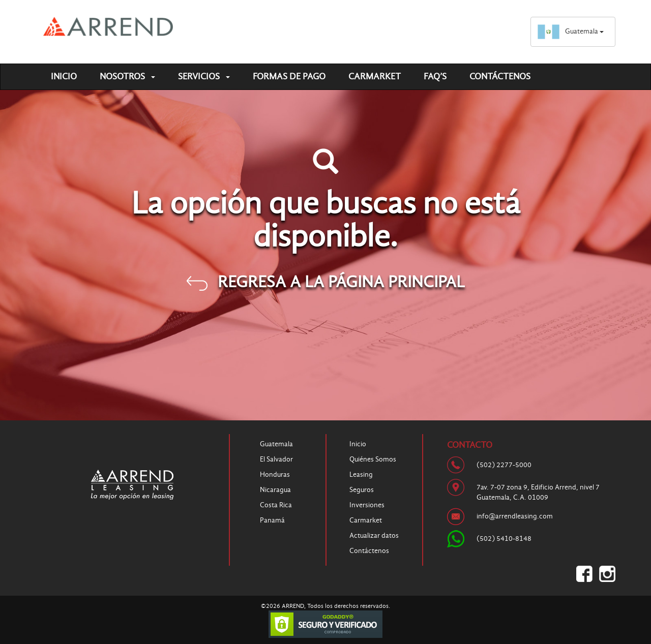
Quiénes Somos (373, 459)
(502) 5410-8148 (504, 539)
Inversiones (367, 505)
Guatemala (570, 31)
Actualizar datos (374, 535)
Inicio (64, 76)
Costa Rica (276, 505)
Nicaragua (275, 490)
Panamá (272, 520)
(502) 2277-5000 (504, 465)
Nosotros (127, 76)
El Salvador (276, 459)
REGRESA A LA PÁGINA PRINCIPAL (326, 282)
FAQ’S (435, 76)
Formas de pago (289, 76)
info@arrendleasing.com (515, 516)
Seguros (362, 490)
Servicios (204, 76)
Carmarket (375, 76)
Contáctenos (500, 76)
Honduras (275, 474)
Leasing (361, 474)
